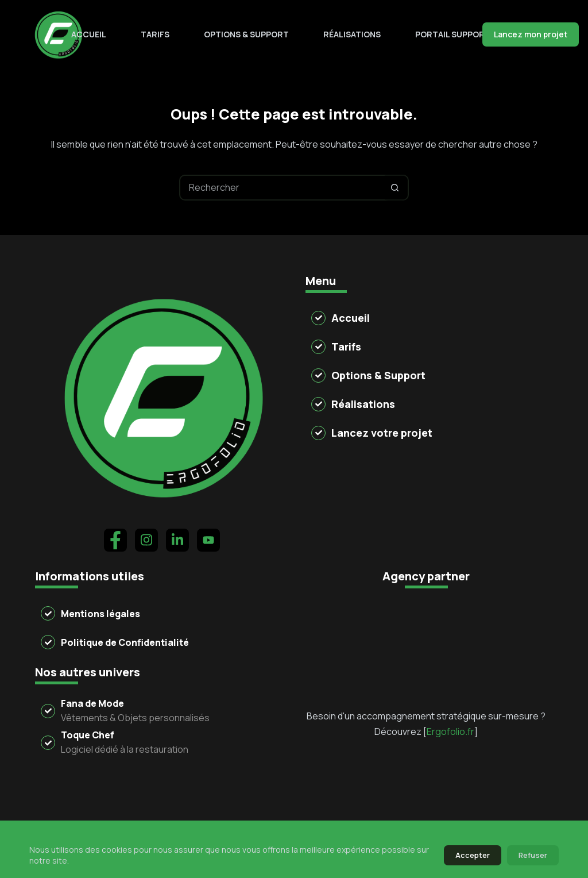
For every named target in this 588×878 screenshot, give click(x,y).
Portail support (453, 34)
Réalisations (352, 34)
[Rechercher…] (281, 188)
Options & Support (246, 34)
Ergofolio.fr (450, 666)
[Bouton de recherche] (395, 188)
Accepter (473, 855)
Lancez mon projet (531, 34)
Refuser (533, 855)
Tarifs (155, 34)
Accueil (89, 34)
